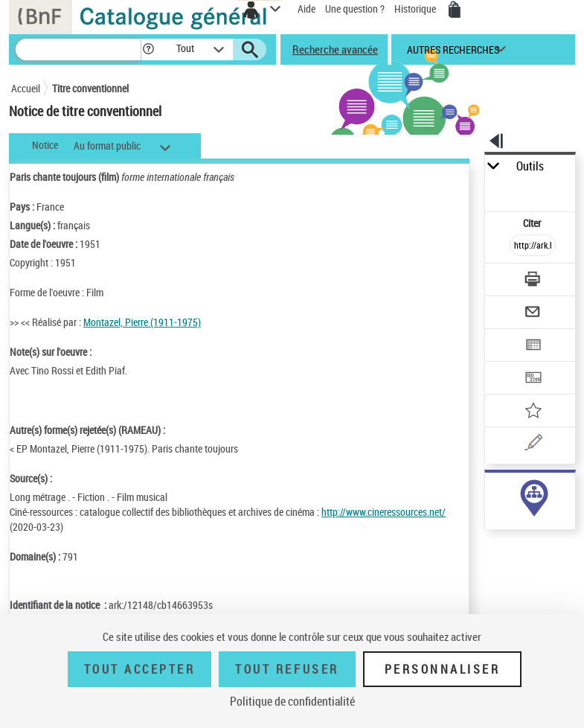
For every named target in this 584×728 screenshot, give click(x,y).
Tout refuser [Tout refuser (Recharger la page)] (287, 669)
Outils (530, 166)
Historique (416, 9)
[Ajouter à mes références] (533, 412)
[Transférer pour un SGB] (533, 379)
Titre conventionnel (90, 88)
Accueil (26, 88)
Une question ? (355, 9)
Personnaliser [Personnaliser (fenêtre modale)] (443, 669)
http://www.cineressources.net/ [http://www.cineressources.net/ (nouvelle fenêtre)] (384, 512)
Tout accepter (140, 669)
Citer (533, 223)
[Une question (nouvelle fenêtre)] (533, 445)
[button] (148, 50)
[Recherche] (78, 50)
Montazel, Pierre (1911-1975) (142, 322)
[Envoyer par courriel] (533, 314)
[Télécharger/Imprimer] (533, 281)
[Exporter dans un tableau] (533, 347)
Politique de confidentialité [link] (292, 701)
